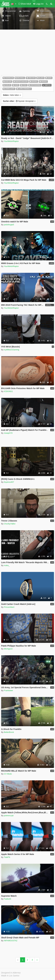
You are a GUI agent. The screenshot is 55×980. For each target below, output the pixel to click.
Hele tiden (12, 95)
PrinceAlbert (9, 607)
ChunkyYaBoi (10, 524)
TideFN (7, 857)
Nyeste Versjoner (19, 101)
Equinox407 (9, 482)
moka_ (7, 565)
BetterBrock (9, 732)
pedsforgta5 (9, 225)
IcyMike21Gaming (12, 350)
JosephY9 (8, 433)
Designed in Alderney (11, 973)
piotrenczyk (9, 816)
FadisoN (7, 899)
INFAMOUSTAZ (11, 941)
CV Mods (8, 774)
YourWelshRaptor (11, 141)
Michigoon (8, 649)
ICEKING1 (8, 391)
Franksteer (9, 690)
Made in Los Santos (10, 976)
